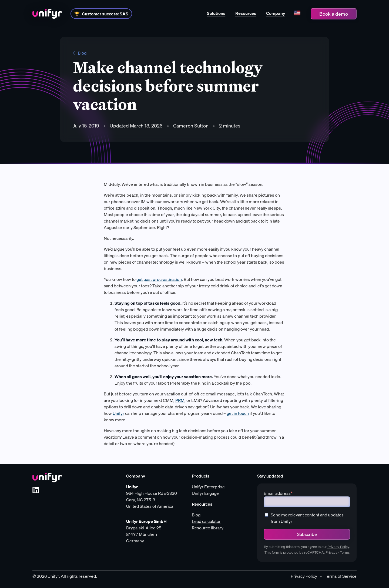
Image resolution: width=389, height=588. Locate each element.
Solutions (216, 13)
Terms (345, 552)
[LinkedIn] (36, 490)
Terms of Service (341, 576)
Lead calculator (206, 521)
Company (276, 13)
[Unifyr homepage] (47, 478)
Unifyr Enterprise (208, 487)
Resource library (208, 528)
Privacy (331, 552)
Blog (80, 53)
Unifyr (118, 413)
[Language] (297, 14)
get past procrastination (159, 279)
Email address (278, 493)
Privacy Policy (338, 547)
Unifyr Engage (205, 493)
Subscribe (307, 534)
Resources (246, 13)
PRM (180, 400)
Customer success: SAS (105, 14)
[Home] (47, 14)
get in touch (238, 413)
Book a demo (334, 14)
